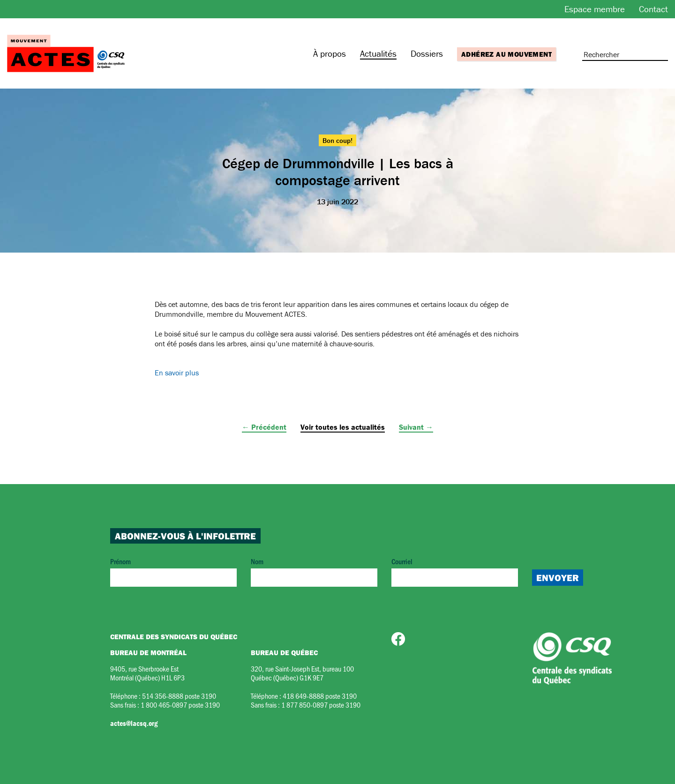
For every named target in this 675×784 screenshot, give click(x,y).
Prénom (173, 571)
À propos (330, 53)
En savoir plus (177, 373)
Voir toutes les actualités (343, 427)
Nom (314, 571)
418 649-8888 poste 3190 (320, 696)
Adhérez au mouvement (506, 54)
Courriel (455, 571)
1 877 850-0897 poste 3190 (321, 705)
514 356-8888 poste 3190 (179, 696)
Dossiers (427, 53)
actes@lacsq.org (134, 723)
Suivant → (416, 427)
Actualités (378, 53)
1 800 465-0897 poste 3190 (180, 705)
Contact (653, 9)
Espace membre (595, 9)
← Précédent (264, 427)
